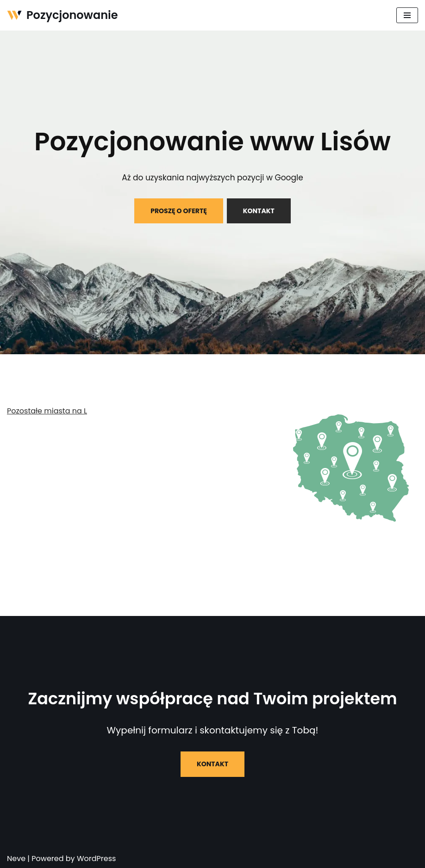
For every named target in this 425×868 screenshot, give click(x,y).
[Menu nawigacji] (407, 15)
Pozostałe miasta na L (47, 411)
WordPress (97, 859)
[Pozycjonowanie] (62, 15)
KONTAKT (259, 211)
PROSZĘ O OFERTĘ (179, 211)
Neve (16, 859)
